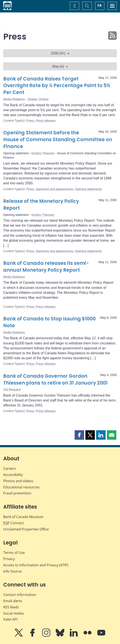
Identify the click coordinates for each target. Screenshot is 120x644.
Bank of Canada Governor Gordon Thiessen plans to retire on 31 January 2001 (55, 380)
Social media (13, 613)
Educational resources (21, 487)
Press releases (46, 121)
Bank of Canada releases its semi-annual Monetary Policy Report (46, 267)
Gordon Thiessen (43, 153)
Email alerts (13, 601)
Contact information (20, 595)
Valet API (10, 619)
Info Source (12, 571)
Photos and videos (18, 481)
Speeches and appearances (54, 189)
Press (30, 121)
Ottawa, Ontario (38, 99)
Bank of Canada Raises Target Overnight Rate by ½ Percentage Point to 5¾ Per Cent (57, 86)
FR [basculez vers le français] (100, 6)
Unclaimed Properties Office (26, 529)
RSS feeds (11, 607)
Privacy (9, 559)
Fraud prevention (17, 493)
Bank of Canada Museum (23, 517)
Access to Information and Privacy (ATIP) (36, 565)
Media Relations (14, 99)
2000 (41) (60, 53)
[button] (79, 435)
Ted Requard (12, 389)
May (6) (60, 66)
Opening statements (88, 189)
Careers (10, 468)
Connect (14, 523)
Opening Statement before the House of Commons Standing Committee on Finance (58, 140)
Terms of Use (14, 553)
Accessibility (13, 475)
